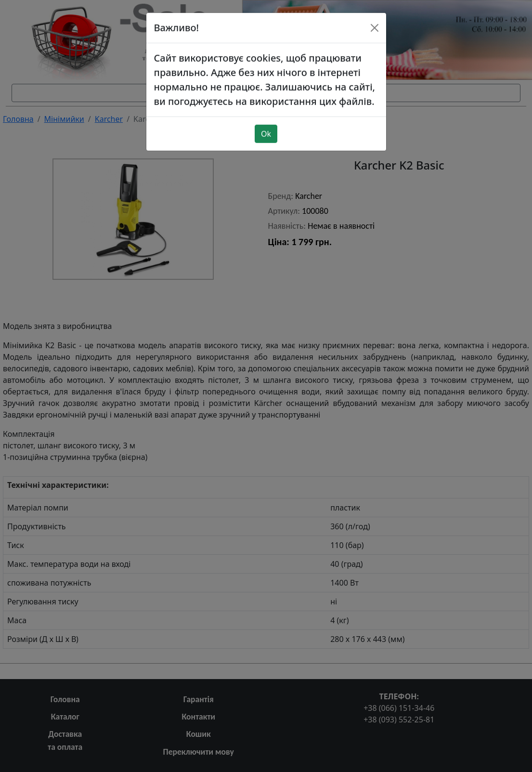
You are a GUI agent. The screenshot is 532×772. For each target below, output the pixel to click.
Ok (266, 113)
